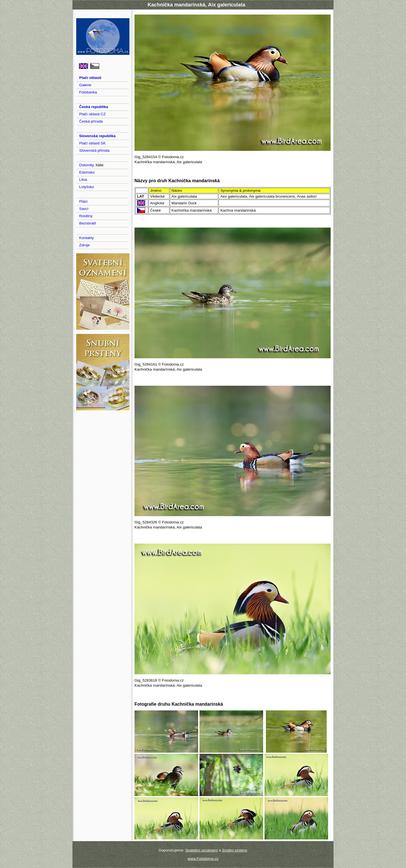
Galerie (85, 85)
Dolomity (86, 165)
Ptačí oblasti (90, 78)
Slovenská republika (97, 136)
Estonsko (87, 172)
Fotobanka (88, 92)
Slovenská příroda (94, 150)
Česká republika (93, 107)
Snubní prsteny (235, 850)
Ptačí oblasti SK (92, 143)
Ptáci (83, 201)
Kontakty (86, 238)
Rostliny (86, 216)
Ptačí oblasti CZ (92, 114)
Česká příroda (91, 121)
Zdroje (84, 245)
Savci (84, 209)
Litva (83, 180)
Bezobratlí (88, 223)
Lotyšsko (86, 187)
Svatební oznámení (201, 850)
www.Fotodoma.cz (203, 859)
